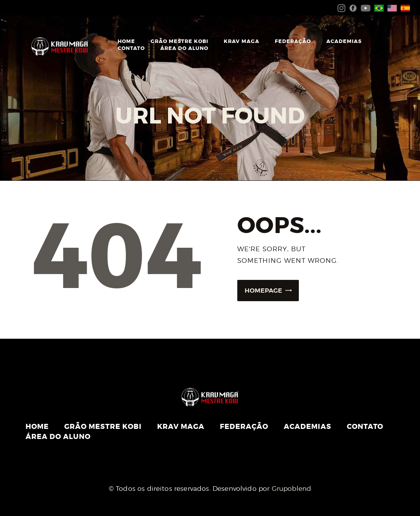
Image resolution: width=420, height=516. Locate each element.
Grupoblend (292, 489)
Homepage (263, 291)
